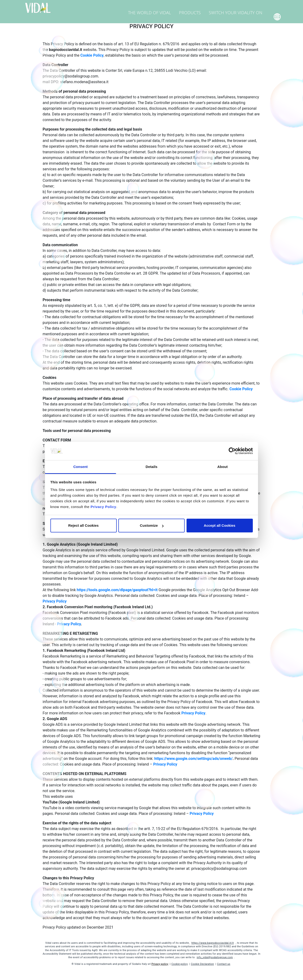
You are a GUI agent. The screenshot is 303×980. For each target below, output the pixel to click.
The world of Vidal (165, 8)
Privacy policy (160, 964)
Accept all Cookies (220, 525)
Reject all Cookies (83, 525)
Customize (152, 525)
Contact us (224, 964)
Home (254, 18)
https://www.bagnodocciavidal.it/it (213, 943)
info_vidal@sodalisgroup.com (215, 957)
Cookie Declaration (202, 964)
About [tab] (223, 467)
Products (200, 8)
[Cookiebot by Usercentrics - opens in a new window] (232, 451)
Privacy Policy (103, 507)
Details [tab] (151, 467)
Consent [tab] (81, 467)
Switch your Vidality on (239, 8)
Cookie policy (180, 964)
